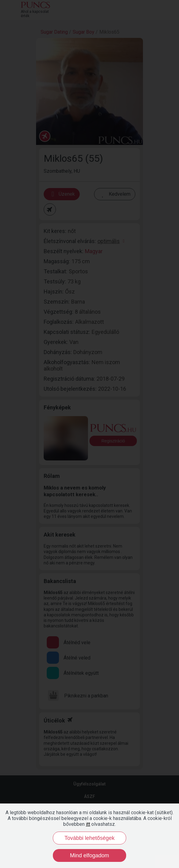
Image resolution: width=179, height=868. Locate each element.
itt (88, 824)
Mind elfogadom (89, 855)
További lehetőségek (89, 838)
